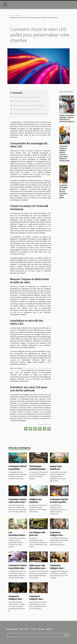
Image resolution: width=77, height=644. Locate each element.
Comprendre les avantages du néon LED (27, 97)
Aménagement (12, 629)
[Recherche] (36, 635)
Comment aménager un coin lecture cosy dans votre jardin (63, 191)
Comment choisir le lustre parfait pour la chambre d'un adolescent (59, 503)
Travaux (33, 629)
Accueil (10, 15)
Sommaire (17, 93)
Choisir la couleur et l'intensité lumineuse (27, 101)
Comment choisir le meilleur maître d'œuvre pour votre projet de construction (65, 153)
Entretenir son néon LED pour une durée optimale (30, 114)
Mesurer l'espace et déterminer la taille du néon (29, 105)
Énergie (41, 629)
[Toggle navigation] (5, 4)
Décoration (18, 15)
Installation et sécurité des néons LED (26, 110)
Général (49, 629)
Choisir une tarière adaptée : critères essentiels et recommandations (67, 118)
